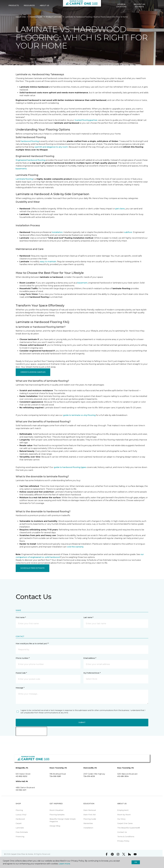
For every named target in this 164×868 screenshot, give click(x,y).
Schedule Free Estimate (33, 568)
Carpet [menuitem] (19, 823)
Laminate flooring (24, 179)
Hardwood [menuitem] (20, 819)
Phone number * (23, 658)
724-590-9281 (55, 776)
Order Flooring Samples (33, 372)
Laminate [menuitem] (20, 828)
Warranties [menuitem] (88, 823)
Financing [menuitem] (20, 837)
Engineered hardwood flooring (30, 160)
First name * (21, 617)
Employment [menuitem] (123, 810)
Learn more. (65, 864)
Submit (82, 722)
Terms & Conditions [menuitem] (126, 837)
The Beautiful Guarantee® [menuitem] (129, 828)
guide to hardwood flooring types (70, 467)
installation (57, 232)
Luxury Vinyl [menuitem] (21, 815)
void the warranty (75, 547)
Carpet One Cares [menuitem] (125, 823)
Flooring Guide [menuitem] (90, 819)
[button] (150, 13)
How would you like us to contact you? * (32, 644)
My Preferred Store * (92, 673)
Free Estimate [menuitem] (22, 832)
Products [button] (14, 13)
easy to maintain (48, 262)
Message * (20, 688)
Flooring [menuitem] (19, 810)
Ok (136, 862)
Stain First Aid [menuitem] (89, 815)
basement (82, 283)
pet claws (120, 209)
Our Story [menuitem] (121, 819)
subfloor (128, 232)
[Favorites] (153, 13)
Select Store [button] (15, 4)
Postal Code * (21, 673)
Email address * (90, 658)
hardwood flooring (30, 141)
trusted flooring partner (86, 120)
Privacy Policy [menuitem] (123, 841)
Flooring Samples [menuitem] (57, 815)
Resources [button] (29, 13)
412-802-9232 (21, 776)
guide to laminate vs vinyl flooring (79, 415)
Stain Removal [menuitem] (90, 810)
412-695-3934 (123, 776)
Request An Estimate (139, 13)
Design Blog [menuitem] (55, 826)
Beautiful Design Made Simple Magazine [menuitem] (63, 820)
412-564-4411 (21, 790)
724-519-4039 (89, 776)
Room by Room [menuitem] (124, 815)
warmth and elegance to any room (51, 147)
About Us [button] (44, 13)
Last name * (88, 617)
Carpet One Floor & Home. (22, 854)
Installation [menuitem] (88, 828)
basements (21, 169)
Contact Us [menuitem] (122, 832)
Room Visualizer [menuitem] (57, 810)
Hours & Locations (121, 13)
